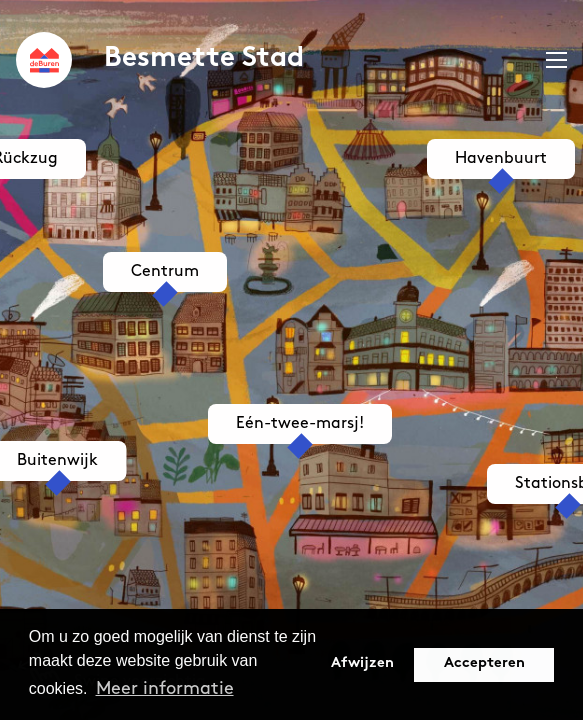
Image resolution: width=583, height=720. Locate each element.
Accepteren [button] (484, 663)
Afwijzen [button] (362, 663)
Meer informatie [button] (165, 688)
